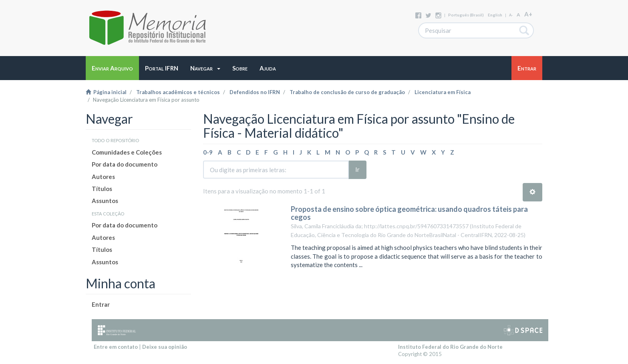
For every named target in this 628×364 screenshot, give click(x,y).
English (495, 15)
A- (511, 15)
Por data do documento (125, 164)
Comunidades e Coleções (127, 152)
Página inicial (106, 92)
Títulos (102, 189)
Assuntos (105, 201)
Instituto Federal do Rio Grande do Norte (450, 347)
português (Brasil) (466, 15)
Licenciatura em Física (443, 92)
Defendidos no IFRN (255, 92)
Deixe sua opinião (165, 347)
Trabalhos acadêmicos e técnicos (178, 92)
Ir (357, 169)
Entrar (101, 304)
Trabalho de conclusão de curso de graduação (347, 92)
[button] (205, 68)
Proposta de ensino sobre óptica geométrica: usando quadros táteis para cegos (409, 213)
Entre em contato (116, 347)
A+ (528, 14)
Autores (103, 177)
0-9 (208, 152)
